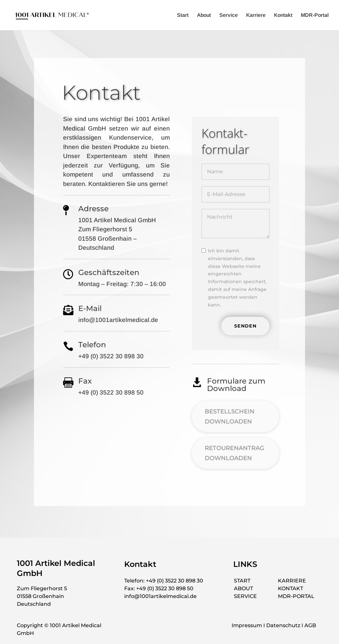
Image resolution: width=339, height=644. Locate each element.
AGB (310, 625)
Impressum (247, 625)
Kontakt (283, 15)
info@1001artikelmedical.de (160, 596)
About (204, 15)
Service (229, 15)
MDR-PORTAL (296, 596)
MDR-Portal (315, 15)
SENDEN (245, 326)
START (242, 581)
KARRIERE (292, 581)
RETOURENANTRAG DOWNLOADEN (235, 453)
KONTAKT (290, 588)
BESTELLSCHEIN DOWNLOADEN (230, 416)
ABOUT (243, 588)
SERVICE (245, 596)
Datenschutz (283, 625)
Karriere (256, 15)
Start (183, 15)
